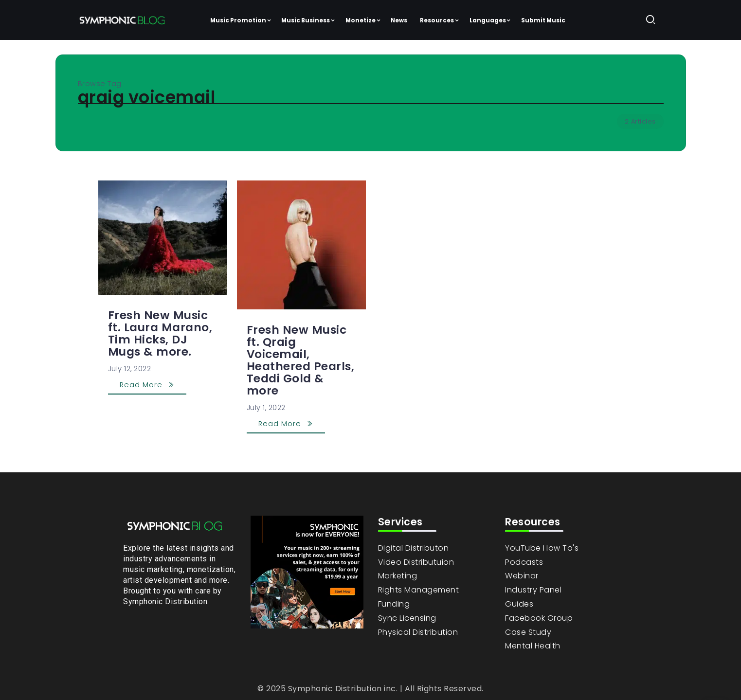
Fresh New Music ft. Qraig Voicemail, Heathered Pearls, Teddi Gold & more (301, 360)
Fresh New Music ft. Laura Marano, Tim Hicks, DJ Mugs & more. (160, 333)
